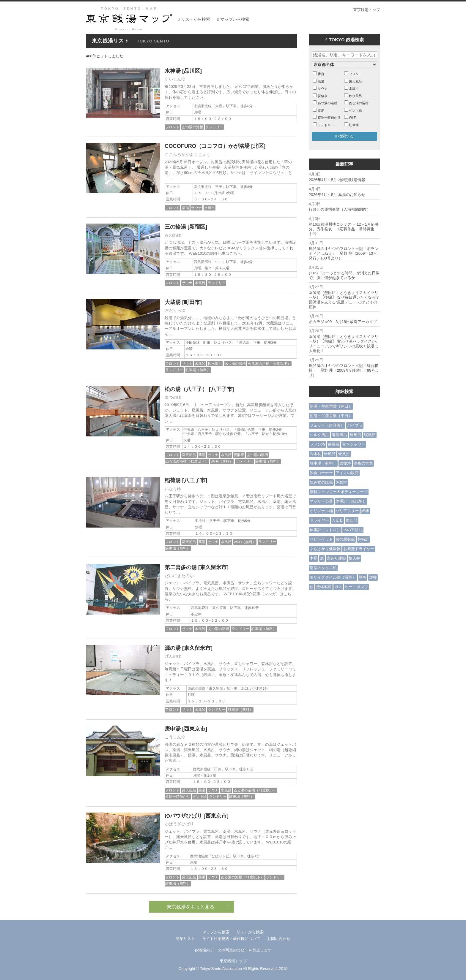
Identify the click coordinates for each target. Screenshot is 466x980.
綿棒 (365, 511)
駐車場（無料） (198, 370)
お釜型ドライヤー (359, 549)
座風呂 (356, 435)
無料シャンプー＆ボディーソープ (339, 492)
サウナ (196, 208)
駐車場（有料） (323, 463)
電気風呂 (339, 435)
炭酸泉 (239, 455)
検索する (345, 136)
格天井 (354, 558)
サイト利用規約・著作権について (231, 939)
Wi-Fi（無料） (222, 461)
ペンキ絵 (200, 796)
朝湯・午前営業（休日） (331, 406)
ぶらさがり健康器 (325, 549)
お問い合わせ (279, 939)
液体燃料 (324, 587)
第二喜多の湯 (181, 567)
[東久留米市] (213, 567)
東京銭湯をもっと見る (198, 907)
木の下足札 (353, 530)
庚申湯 (173, 729)
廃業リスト (185, 939)
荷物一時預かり (178, 796)
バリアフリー (347, 511)
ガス (338, 587)
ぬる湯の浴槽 (359, 103)
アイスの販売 (347, 473)
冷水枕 (315, 454)
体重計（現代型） (351, 501)
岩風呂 (330, 454)
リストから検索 (196, 19)
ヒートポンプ (356, 587)
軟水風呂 (215, 364)
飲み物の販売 (321, 482)
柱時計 (363, 539)
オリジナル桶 (321, 511)
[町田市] (192, 302)
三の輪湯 (175, 227)
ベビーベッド (321, 539)
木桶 (314, 558)
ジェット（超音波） (327, 425)
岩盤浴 (345, 463)
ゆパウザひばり (183, 816)
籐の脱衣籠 (345, 539)
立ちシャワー (354, 444)
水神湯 (173, 71)
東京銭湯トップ (367, 10)
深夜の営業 (363, 463)
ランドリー (214, 127)
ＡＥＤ (337, 520)
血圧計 (352, 520)
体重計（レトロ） (325, 530)
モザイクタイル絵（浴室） (333, 577)
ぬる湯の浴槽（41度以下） (269, 364)
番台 (321, 74)
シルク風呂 (319, 435)
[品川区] (192, 71)
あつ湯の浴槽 (193, 127)
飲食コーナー (321, 473)
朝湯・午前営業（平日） (331, 416)
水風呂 (210, 208)
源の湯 (173, 648)
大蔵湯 (173, 302)
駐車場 (354, 125)
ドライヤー (319, 520)
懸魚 (363, 577)
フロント (172, 127)
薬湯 (185, 208)
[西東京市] (195, 729)
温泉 (321, 81)
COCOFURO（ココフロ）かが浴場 (207, 146)
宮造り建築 (336, 558)
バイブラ (355, 425)
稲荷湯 (173, 480)
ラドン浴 (317, 444)
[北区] (258, 146)
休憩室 (341, 482)
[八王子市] (221, 389)
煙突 (373, 577)
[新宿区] (197, 227)
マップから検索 (235, 19)
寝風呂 (370, 435)
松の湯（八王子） (186, 389)
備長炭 (334, 444)
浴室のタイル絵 (323, 568)
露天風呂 (189, 455)
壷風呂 (344, 454)
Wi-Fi (353, 118)
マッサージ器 (321, 501)
